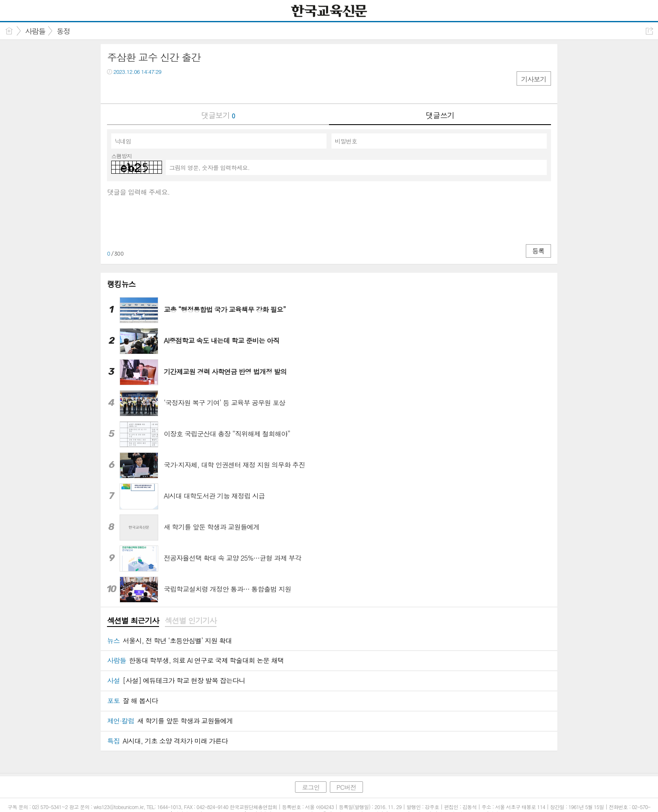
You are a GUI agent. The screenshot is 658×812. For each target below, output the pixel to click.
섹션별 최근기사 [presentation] (133, 621)
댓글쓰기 (440, 115)
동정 (63, 31)
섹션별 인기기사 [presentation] (191, 621)
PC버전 (346, 787)
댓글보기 (218, 115)
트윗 (131, 89)
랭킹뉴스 (121, 284)
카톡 (148, 89)
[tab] (133, 621)
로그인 (311, 787)
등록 (538, 251)
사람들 (35, 31)
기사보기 (534, 79)
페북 (114, 89)
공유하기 (649, 31)
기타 (165, 89)
